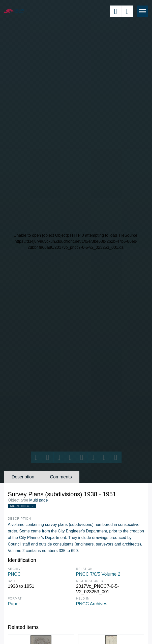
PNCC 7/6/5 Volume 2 (98, 574)
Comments (61, 477)
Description (23, 477)
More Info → (22, 506)
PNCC (14, 574)
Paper (14, 604)
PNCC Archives (92, 604)
